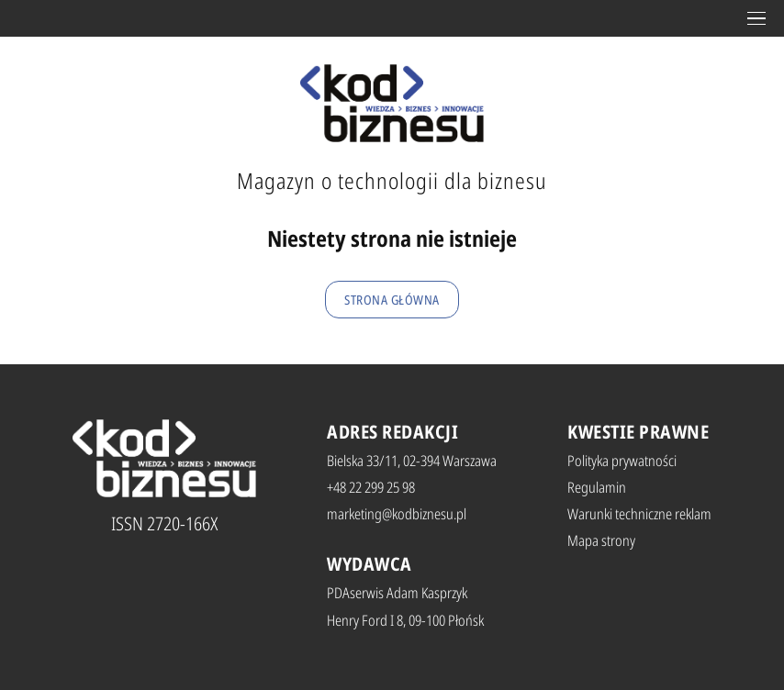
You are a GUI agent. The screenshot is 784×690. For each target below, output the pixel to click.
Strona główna (392, 300)
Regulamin (597, 487)
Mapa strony (601, 540)
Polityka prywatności (622, 461)
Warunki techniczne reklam (639, 514)
